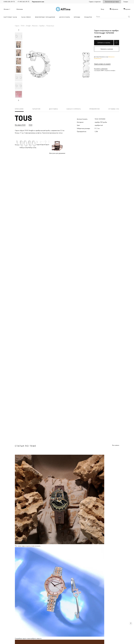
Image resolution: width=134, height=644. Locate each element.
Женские (35, 26)
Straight (28, 26)
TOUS (23, 26)
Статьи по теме (25, 446)
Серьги (17, 26)
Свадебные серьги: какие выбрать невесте (28, 638)
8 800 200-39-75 (9, 2)
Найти (129, 17)
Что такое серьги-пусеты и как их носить (28, 546)
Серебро (42, 26)
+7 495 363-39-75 (23, 2)
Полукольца (50, 26)
